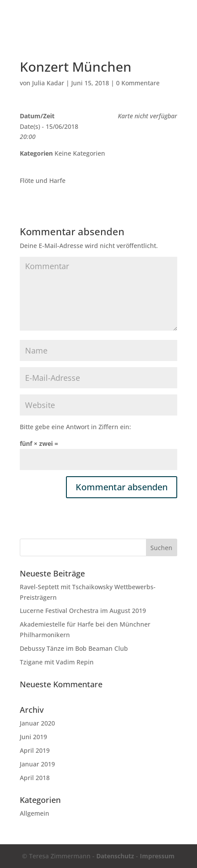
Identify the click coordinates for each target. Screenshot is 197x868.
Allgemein (35, 813)
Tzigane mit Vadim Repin (57, 662)
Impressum (157, 856)
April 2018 (35, 778)
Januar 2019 (37, 764)
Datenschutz (115, 856)
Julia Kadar (48, 83)
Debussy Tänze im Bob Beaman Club (74, 648)
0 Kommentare (138, 83)
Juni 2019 (33, 737)
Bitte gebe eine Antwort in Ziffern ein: (75, 427)
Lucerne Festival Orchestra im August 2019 (83, 611)
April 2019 (35, 750)
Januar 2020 (37, 723)
